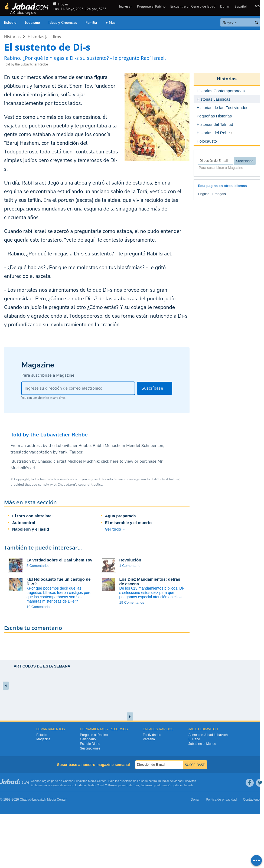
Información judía (168, 785)
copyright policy (90, 485)
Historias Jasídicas (44, 37)
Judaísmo (32, 23)
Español (241, 6)
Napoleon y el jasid (31, 529)
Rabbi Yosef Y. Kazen (102, 785)
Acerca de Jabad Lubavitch (208, 735)
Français (219, 194)
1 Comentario (130, 566)
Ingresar (125, 6)
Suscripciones (90, 748)
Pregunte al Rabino (151, 6)
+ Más (110, 23)
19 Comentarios (132, 602)
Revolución (130, 560)
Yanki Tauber (71, 452)
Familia (91, 23)
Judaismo (147, 785)
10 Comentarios (39, 607)
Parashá (149, 739)
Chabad (68, 781)
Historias (12, 37)
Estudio (10, 23)
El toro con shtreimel (32, 516)
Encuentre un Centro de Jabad (193, 6)
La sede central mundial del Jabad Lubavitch (167, 781)
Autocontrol (24, 523)
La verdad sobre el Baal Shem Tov (59, 560)
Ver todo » (115, 529)
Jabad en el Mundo (202, 744)
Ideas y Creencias (63, 23)
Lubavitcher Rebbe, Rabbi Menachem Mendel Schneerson (110, 446)
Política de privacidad (221, 800)
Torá (136, 785)
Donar (225, 6)
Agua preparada (120, 516)
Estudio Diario (90, 744)
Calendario (88, 739)
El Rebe (194, 739)
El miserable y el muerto (128, 523)
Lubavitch (81, 781)
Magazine (43, 739)
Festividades (152, 735)
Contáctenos (252, 800)
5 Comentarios (38, 566)
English (204, 194)
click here (110, 461)
